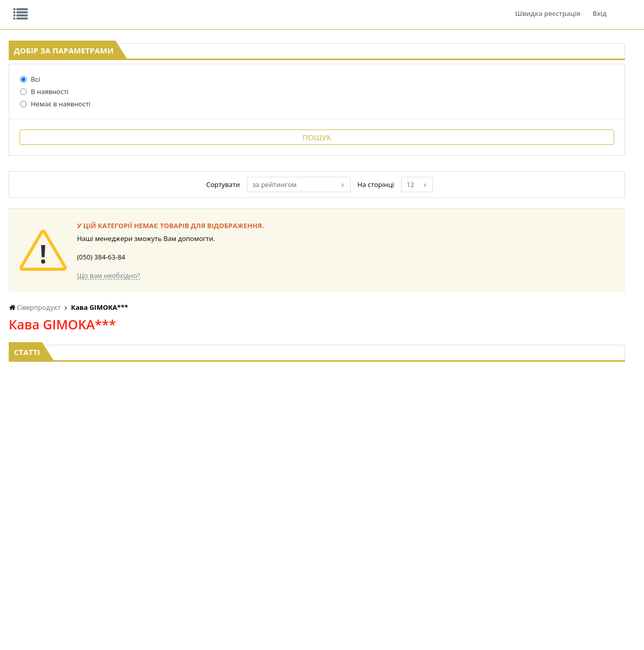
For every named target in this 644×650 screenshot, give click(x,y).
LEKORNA (214, 508)
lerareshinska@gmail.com (93, 626)
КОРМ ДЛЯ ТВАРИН (315, 557)
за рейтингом (386, 274)
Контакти (181, 7)
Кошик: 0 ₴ (568, 108)
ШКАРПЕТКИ (563, 537)
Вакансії (129, 7)
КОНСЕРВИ (302, 547)
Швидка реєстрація (548, 7)
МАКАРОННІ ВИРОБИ (318, 567)
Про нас (32, 7)
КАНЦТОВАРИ (565, 527)
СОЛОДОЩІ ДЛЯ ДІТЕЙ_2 (495, 518)
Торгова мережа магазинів (317, 404)
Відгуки (80, 7)
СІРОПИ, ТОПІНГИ (313, 537)
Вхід (600, 7)
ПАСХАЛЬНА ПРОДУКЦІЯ (408, 547)
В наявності (36, 171)
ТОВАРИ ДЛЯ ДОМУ (487, 547)
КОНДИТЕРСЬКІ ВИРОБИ (323, 527)
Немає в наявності (46, 183)
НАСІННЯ (213, 518)
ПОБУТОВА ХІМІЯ (570, 547)
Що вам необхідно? (251, 365)
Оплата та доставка (225, 108)
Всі (21, 159)
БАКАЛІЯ (126, 567)
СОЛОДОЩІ (476, 508)
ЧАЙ (120, 547)
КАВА (121, 557)
